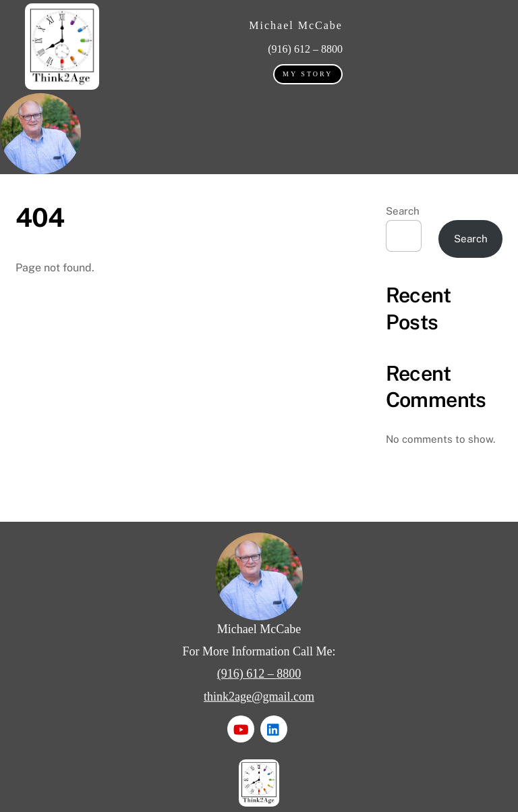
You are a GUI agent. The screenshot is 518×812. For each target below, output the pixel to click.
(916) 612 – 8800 (259, 674)
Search (403, 211)
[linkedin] (274, 728)
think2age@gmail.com (259, 697)
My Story (308, 74)
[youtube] (241, 728)
